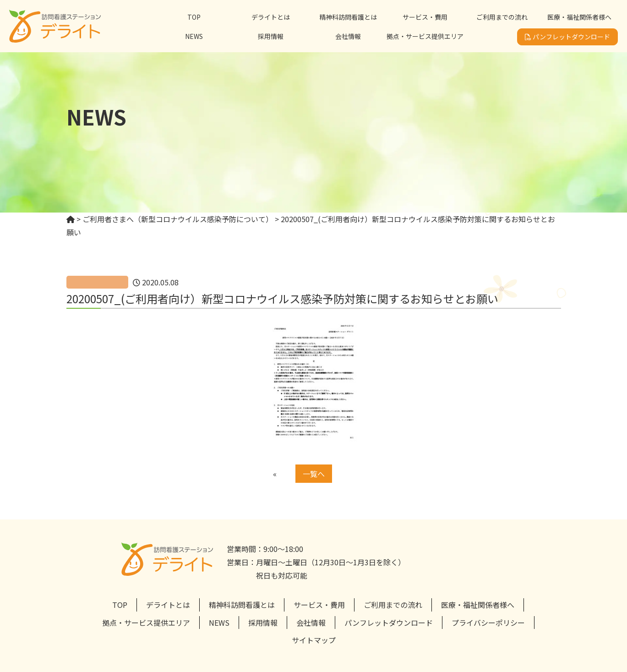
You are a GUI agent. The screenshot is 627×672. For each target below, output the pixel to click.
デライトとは (271, 17)
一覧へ (314, 474)
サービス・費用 (425, 17)
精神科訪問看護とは (348, 17)
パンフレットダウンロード (567, 37)
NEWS (194, 36)
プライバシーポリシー (488, 623)
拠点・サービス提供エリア (425, 36)
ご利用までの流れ (502, 17)
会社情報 (348, 36)
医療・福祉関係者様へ (579, 17)
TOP (194, 17)
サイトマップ (314, 640)
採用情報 (271, 36)
